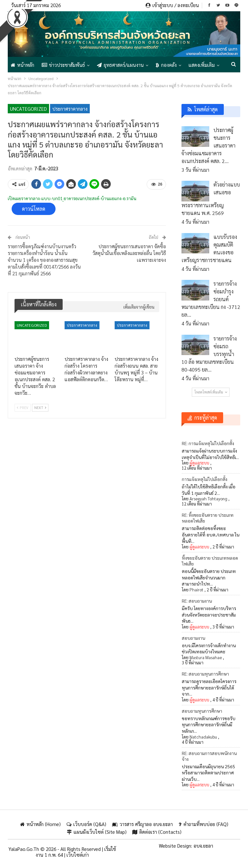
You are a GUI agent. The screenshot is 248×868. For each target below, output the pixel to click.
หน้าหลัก (22, 65)
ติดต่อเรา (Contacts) (157, 832)
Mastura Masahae (206, 657)
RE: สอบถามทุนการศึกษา (205, 674)
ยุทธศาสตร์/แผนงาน (120, 65)
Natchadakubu (203, 737)
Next (40, 408)
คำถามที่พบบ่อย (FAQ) (203, 824)
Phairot (196, 590)
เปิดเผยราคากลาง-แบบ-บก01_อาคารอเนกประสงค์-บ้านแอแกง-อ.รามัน (72, 198)
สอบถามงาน (193, 638)
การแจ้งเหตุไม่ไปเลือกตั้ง (205, 479)
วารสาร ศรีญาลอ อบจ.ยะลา (142, 824)
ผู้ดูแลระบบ (199, 463)
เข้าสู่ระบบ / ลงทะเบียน (172, 5)
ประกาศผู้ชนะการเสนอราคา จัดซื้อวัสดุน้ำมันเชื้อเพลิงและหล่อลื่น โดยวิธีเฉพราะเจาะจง (129, 253)
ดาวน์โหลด (34, 209)
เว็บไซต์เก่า (78, 855)
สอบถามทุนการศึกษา (202, 711)
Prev (23, 408)
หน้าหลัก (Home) (40, 824)
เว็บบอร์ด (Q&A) (86, 824)
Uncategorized (28, 109)
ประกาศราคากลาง (70, 109)
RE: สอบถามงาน (197, 601)
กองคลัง (166, 65)
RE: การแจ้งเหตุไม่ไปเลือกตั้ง (208, 443)
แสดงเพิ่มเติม (202, 65)
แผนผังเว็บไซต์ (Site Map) (97, 832)
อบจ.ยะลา (203, 846)
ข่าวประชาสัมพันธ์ (63, 65)
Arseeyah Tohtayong (208, 499)
